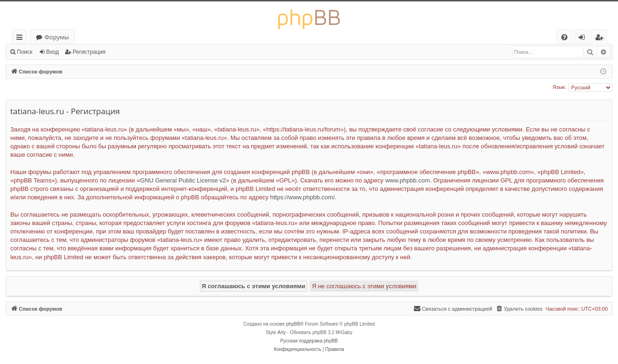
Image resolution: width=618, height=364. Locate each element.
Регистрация (89, 52)
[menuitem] (564, 37)
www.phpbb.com (408, 180)
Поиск (25, 52)
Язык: (559, 87)
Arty (282, 332)
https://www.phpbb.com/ (302, 197)
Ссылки (21, 39)
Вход (53, 52)
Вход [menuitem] (584, 39)
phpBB (293, 324)
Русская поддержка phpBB (309, 341)
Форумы (57, 37)
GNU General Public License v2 (183, 180)
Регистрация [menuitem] (601, 39)
